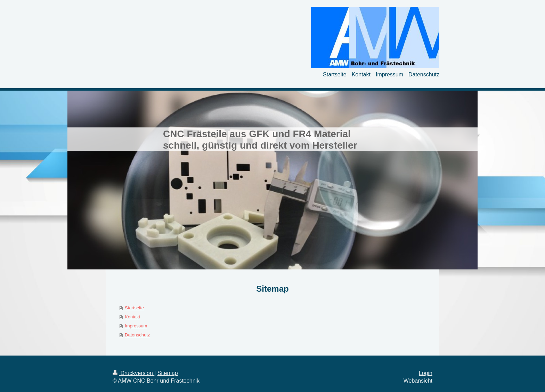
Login (426, 373)
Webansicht (418, 381)
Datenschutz (137, 335)
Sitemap (168, 373)
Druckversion (133, 373)
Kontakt (132, 317)
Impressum (136, 326)
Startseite (134, 308)
